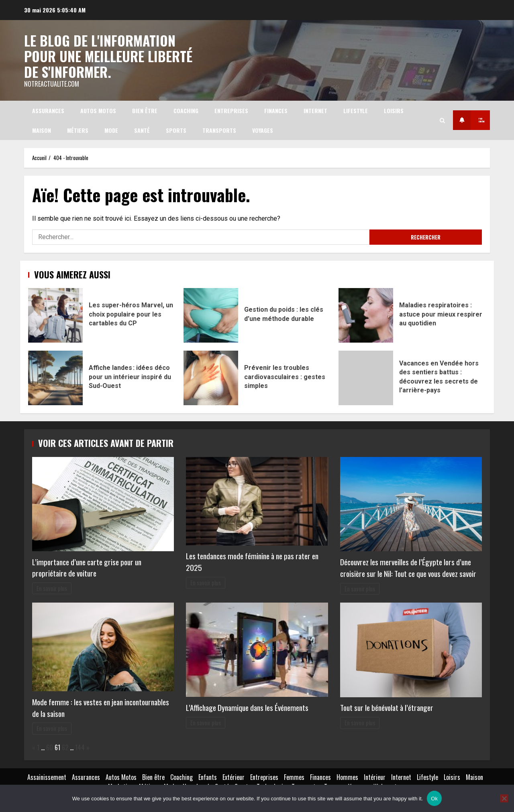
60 (50, 746)
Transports (219, 129)
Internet (315, 109)
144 (80, 746)
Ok (434, 799)
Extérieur (234, 776)
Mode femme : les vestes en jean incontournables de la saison (101, 706)
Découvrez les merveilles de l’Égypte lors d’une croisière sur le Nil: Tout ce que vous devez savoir (408, 567)
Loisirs (394, 109)
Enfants (208, 776)
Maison (42, 129)
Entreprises (231, 109)
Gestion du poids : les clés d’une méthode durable (211, 315)
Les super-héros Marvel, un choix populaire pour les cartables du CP (55, 315)
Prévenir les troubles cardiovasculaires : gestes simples (211, 377)
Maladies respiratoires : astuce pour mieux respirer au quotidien (366, 315)
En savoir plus (52, 587)
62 (65, 746)
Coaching (186, 109)
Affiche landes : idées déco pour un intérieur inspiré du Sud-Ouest (55, 377)
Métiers (78, 129)
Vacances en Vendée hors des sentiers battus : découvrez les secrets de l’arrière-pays (366, 377)
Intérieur (375, 776)
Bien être (145, 109)
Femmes (294, 776)
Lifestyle (356, 109)
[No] (504, 798)
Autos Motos (98, 109)
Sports (176, 129)
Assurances (48, 109)
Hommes (347, 776)
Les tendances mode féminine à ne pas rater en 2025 (252, 561)
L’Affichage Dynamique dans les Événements (247, 706)
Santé (142, 129)
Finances (276, 109)
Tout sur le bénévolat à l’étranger (387, 707)
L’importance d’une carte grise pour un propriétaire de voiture (87, 566)
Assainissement (47, 776)
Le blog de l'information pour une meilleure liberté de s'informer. (109, 55)
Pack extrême (453, 119)
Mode (111, 129)
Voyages (263, 129)
